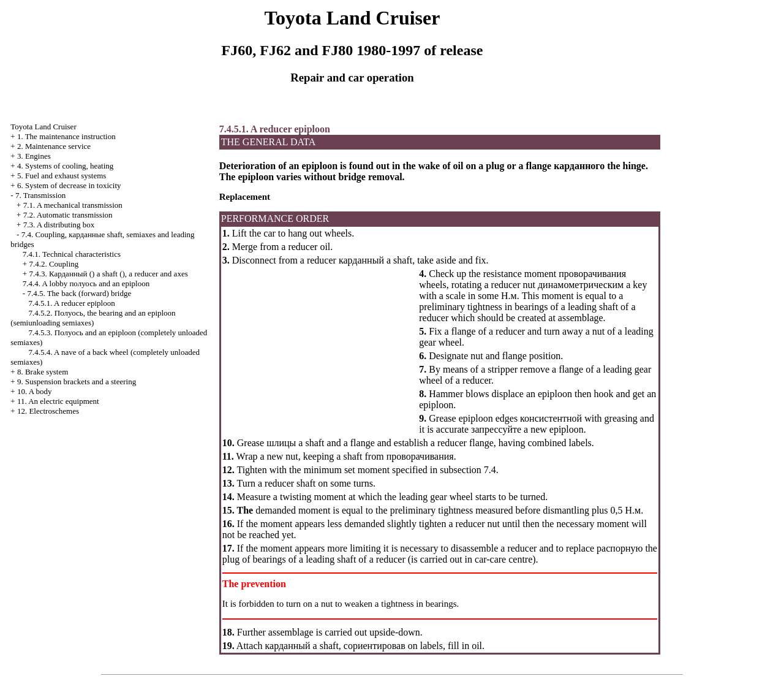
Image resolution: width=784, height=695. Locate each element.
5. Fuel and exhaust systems (62, 176)
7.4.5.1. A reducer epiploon (72, 303)
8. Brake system (43, 372)
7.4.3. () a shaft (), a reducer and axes (108, 274)
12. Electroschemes (48, 411)
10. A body (35, 391)
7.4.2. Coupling (54, 264)
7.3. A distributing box (59, 225)
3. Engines (34, 156)
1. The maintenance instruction (66, 136)
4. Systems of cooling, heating (65, 166)
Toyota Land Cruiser (43, 127)
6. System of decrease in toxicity (69, 185)
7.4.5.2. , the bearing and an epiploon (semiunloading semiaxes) (93, 318)
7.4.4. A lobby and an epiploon (86, 283)
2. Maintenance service (54, 146)
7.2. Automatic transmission (68, 215)
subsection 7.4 (468, 470)
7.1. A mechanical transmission (73, 205)
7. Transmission (40, 195)
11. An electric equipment (58, 401)
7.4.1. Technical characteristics (72, 254)
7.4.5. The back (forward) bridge (79, 293)
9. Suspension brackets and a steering (77, 382)
